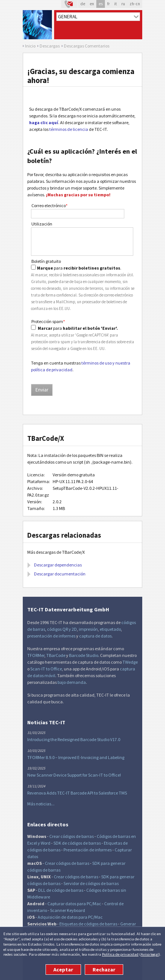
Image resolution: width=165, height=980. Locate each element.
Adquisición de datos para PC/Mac (70, 917)
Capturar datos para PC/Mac (74, 904)
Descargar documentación (60, 574)
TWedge (130, 662)
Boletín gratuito (46, 261)
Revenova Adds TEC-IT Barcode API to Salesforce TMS (77, 793)
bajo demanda (72, 682)
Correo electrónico (49, 205)
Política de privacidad (120, 954)
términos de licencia (69, 129)
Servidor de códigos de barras (91, 883)
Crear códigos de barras (71, 836)
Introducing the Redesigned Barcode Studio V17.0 (74, 739)
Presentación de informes (88, 850)
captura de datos (95, 636)
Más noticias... (41, 804)
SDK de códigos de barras (77, 843)
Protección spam (48, 321)
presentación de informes (51, 636)
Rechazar (104, 970)
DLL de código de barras (61, 890)
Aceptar (63, 970)
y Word (44, 843)
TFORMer (36, 655)
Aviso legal (150, 954)
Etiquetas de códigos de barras (88, 924)
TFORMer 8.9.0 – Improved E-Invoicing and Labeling (76, 757)
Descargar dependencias (58, 565)
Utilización (42, 224)
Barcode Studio (84, 655)
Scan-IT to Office (46, 669)
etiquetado (110, 629)
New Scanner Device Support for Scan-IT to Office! (74, 775)
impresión (88, 629)
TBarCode (56, 655)
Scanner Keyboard (68, 910)
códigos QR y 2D (62, 629)
